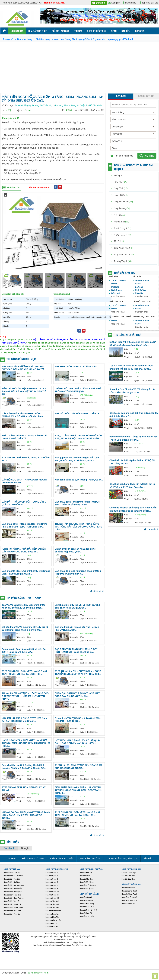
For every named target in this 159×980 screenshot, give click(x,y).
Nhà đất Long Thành (129, 891)
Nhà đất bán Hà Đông (12, 882)
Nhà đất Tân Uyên (86, 882)
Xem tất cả (99, 591)
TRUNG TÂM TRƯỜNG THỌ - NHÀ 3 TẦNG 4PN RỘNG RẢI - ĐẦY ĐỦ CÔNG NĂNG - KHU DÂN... (78, 527)
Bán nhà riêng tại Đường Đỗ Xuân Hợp (34, 105)
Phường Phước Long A (67, 105)
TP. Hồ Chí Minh (118, 281)
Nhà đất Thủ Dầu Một (88, 885)
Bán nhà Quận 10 (52, 892)
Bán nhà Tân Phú (52, 904)
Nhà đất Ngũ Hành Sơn (88, 910)
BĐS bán (121, 96)
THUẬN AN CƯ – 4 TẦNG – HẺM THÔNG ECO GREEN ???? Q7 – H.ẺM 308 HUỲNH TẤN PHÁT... (25, 696)
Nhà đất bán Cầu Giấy (12, 879)
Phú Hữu (120, 215)
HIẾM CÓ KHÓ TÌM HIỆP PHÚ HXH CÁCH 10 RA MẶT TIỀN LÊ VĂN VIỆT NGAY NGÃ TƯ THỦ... (24, 391)
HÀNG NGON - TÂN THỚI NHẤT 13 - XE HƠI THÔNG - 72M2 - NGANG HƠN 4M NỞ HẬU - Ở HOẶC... (26, 743)
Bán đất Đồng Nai (131, 884)
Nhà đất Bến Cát (86, 873)
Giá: (18, 373)
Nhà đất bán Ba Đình (11, 873)
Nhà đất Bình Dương (91, 869)
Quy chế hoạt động (90, 859)
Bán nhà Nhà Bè (52, 927)
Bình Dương (117, 290)
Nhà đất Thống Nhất (129, 897)
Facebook (9, 848)
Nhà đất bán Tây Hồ (11, 901)
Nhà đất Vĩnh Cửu (128, 903)
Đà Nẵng (115, 287)
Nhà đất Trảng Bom (129, 900)
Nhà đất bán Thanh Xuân (13, 907)
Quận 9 (84, 105)
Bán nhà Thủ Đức (52, 907)
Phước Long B (123, 235)
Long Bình (121, 188)
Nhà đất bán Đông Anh (12, 911)
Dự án (114, 31)
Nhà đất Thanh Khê (87, 916)
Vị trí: (19, 380)
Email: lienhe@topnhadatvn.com (56, 942)
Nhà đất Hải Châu (86, 900)
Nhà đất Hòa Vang (87, 903)
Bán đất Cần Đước (128, 876)
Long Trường (122, 208)
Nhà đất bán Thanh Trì (12, 904)
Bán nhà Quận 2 (52, 876)
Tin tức (78, 31)
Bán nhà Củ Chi (51, 923)
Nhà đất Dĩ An (85, 876)
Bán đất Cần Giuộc (129, 873)
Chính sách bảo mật (62, 859)
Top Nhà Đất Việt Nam (38, 973)
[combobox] (133, 112)
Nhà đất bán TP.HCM (57, 869)
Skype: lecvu (78, 942)
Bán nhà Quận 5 (52, 882)
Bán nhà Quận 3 (52, 879)
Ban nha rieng (25, 39)
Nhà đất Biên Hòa (128, 888)
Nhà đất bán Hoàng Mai (13, 892)
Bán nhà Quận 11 (52, 895)
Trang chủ (8, 39)
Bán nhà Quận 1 (52, 873)
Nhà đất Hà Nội (12, 869)
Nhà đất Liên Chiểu (87, 907)
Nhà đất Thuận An (86, 888)
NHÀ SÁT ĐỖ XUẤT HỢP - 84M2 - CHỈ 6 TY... (78, 413)
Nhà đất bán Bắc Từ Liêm (13, 876)
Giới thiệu (11, 859)
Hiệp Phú (120, 182)
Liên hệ (147, 859)
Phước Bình (121, 222)
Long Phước (121, 195)
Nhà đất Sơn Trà (86, 913)
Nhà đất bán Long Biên (12, 895)
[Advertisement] (79, 66)
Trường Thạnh (123, 261)
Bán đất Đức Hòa (128, 879)
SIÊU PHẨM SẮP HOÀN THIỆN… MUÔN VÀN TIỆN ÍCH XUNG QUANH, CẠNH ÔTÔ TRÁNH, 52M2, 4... (78, 790)
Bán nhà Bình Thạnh (53, 917)
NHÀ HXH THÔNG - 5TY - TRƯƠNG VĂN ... (77, 366)
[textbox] (133, 105)
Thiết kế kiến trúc (96, 31)
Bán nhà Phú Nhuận (53, 920)
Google (25, 848)
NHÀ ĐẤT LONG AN (131, 869)
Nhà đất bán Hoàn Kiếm (13, 888)
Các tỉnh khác (118, 297)
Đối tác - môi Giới (61, 31)
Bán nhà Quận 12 (52, 898)
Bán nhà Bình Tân (52, 914)
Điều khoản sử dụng (34, 859)
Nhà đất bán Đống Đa (12, 914)
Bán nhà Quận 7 (52, 885)
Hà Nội (114, 284)
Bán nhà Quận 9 (52, 888)
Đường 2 (118, 175)
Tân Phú (119, 241)
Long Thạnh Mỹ (123, 202)
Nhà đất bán (17, 31)
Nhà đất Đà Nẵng (89, 894)
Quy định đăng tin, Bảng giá (122, 859)
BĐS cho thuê (146, 96)
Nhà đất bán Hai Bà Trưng (14, 885)
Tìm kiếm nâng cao (124, 156)
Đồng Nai (115, 293)
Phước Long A (122, 228)
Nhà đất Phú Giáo (86, 879)
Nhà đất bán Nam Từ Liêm (14, 898)
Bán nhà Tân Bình (52, 901)
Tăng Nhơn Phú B (124, 255)
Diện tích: (21, 377)
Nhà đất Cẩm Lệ (86, 897)
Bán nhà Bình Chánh (53, 911)
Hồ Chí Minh (95, 105)
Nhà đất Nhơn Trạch (129, 894)
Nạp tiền (126, 31)
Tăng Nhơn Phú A (124, 248)
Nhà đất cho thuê (38, 31)
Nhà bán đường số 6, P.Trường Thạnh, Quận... (79, 480)
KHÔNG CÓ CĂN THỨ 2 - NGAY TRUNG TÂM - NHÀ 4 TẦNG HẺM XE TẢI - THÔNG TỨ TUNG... (26, 815)
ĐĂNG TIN (140, 31)
